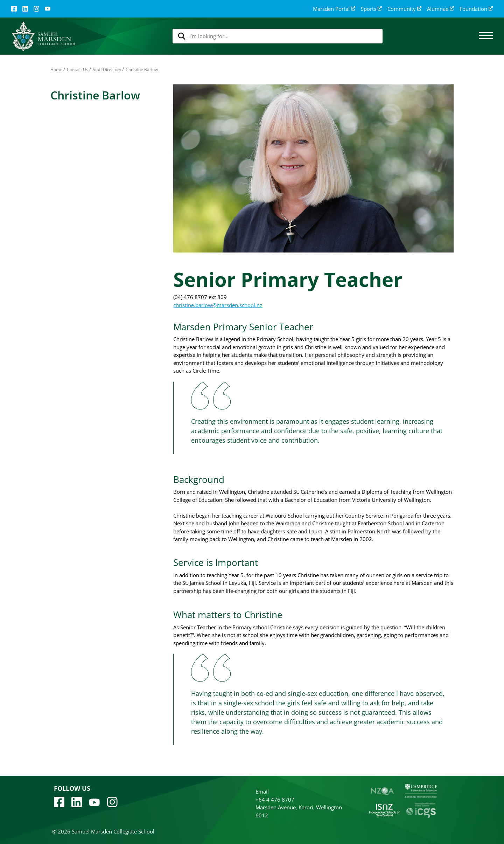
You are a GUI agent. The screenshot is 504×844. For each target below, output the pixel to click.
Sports (371, 9)
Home (56, 70)
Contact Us (78, 70)
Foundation (476, 9)
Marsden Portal (334, 9)
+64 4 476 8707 (275, 800)
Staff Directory (107, 70)
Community (404, 9)
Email (262, 791)
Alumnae (440, 9)
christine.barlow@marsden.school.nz (218, 305)
